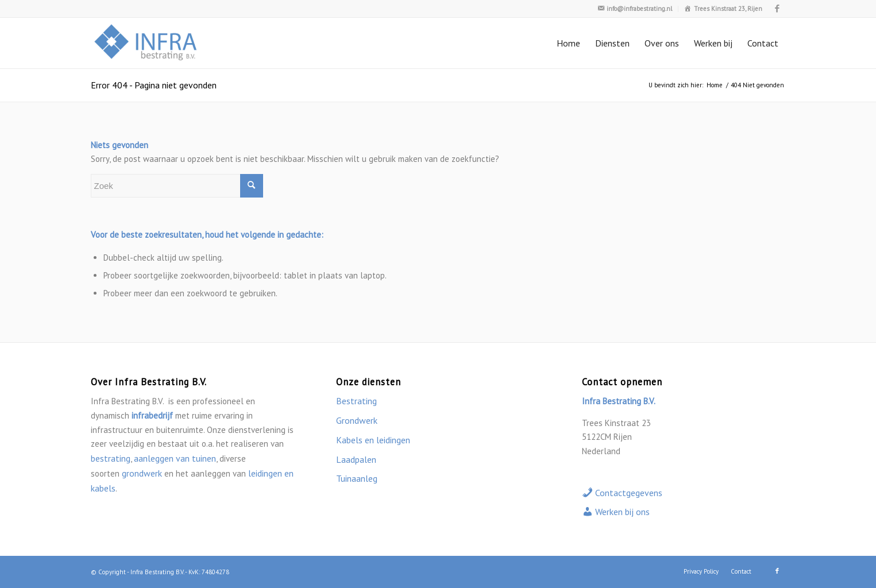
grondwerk (142, 473)
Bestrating (356, 401)
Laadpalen (356, 459)
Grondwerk (357, 420)
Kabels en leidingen (373, 440)
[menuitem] (635, 9)
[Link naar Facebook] (777, 9)
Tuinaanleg (357, 478)
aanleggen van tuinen (175, 458)
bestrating (111, 458)
